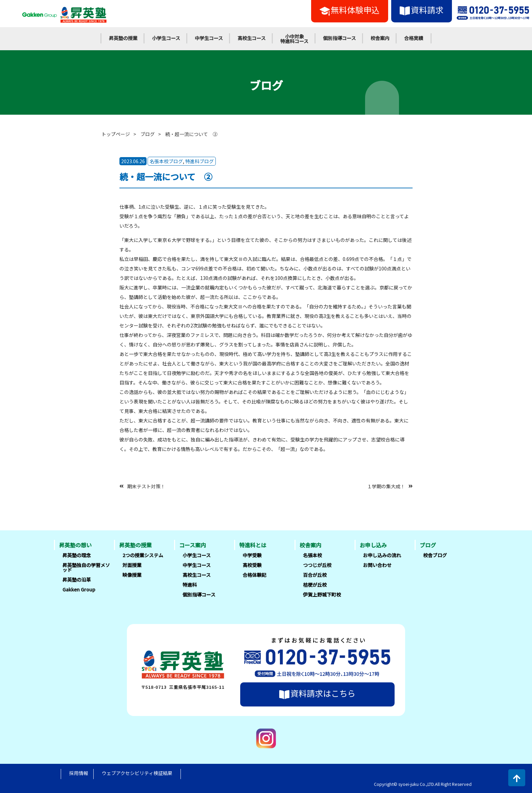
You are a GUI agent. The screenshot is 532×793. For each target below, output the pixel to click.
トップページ (116, 134)
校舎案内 (380, 38)
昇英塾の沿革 (77, 580)
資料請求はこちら (317, 693)
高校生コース (252, 38)
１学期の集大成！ (386, 486)
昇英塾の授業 (123, 38)
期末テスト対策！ (146, 486)
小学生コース (166, 38)
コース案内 (193, 545)
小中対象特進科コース (294, 39)
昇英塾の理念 (77, 555)
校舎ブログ (435, 555)
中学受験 (252, 555)
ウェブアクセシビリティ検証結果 (137, 773)
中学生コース (209, 38)
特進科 (190, 585)
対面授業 (132, 565)
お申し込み (373, 545)
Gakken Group (79, 589)
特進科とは (253, 545)
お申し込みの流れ (382, 555)
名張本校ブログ (166, 161)
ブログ (148, 134)
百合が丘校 (315, 575)
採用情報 (79, 773)
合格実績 (414, 38)
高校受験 (252, 565)
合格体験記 (254, 575)
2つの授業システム (143, 555)
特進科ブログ (199, 161)
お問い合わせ (377, 565)
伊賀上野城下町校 (322, 594)
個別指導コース (339, 38)
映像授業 (132, 575)
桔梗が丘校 (315, 585)
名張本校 (312, 555)
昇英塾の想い (75, 545)
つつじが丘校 (317, 565)
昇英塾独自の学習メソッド (86, 567)
